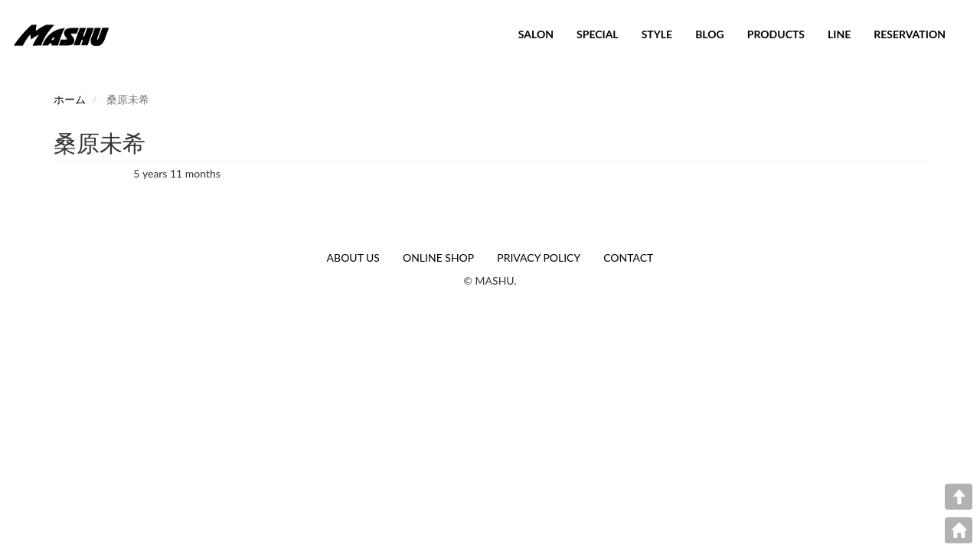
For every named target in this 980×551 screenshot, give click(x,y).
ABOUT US (353, 258)
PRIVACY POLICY (539, 258)
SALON (536, 34)
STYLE (657, 34)
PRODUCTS (776, 34)
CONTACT (628, 258)
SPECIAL (598, 34)
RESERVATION (910, 34)
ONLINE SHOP (438, 258)
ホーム (70, 99)
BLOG (710, 34)
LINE (839, 34)
